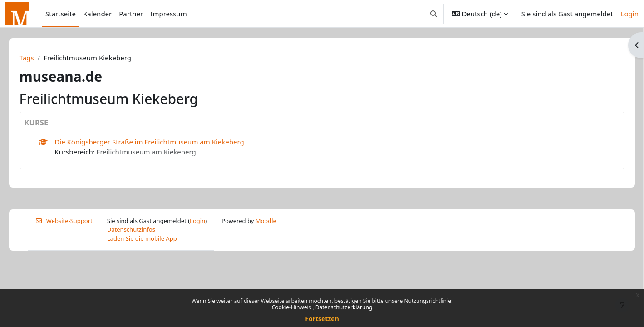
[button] (434, 14)
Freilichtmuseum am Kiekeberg (159, 152)
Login (630, 14)
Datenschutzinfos (131, 229)
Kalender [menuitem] (97, 14)
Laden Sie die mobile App (142, 238)
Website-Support (64, 221)
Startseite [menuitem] (61, 14)
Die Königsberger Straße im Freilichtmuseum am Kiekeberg (162, 142)
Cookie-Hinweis (292, 307)
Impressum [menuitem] (168, 14)
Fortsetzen (322, 319)
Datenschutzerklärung (344, 307)
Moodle (266, 221)
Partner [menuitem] (131, 14)
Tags (39, 58)
